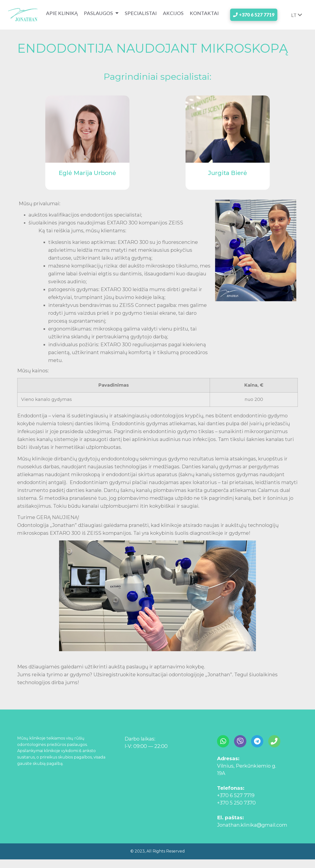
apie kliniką (61, 16)
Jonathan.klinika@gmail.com (252, 834)
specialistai (140, 16)
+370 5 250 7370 (236, 811)
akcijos (172, 16)
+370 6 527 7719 (236, 804)
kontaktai (63, 22)
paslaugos (100, 16)
